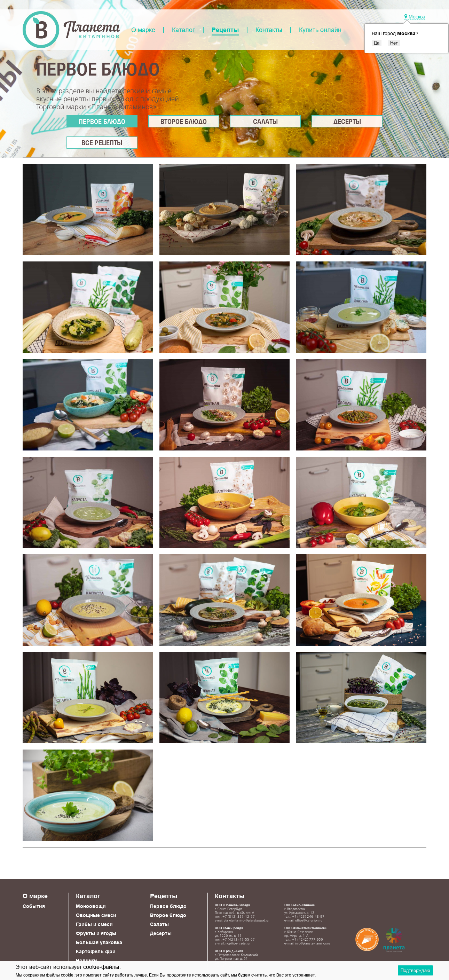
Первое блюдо (102, 122)
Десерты (347, 122)
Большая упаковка (99, 942)
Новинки (86, 961)
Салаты (265, 122)
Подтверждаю (415, 970)
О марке (143, 30)
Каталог (183, 30)
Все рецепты (102, 143)
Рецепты (225, 30)
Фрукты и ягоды (96, 933)
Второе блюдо (184, 122)
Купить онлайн (320, 30)
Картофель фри (96, 951)
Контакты (269, 30)
